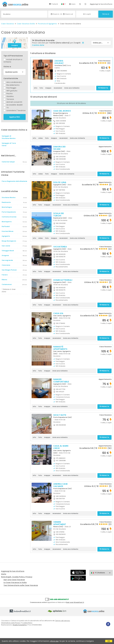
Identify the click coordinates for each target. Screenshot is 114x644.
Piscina (8, 94)
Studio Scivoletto (20, 625)
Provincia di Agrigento (47, 24)
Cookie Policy (27, 623)
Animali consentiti (13, 102)
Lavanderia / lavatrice (15, 110)
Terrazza (9, 99)
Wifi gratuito (10, 91)
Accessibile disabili (13, 105)
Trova (106, 14)
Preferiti (53, 4)
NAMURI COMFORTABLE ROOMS (61, 382)
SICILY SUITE (60, 415)
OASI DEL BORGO (62, 111)
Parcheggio (10, 88)
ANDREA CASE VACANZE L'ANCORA (61, 486)
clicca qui (54, 641)
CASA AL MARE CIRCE (61, 447)
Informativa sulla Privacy (11, 623)
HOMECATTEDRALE (63, 280)
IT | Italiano (104, 573)
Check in (55, 14)
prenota (103, 88)
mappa (15, 45)
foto (41, 88)
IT (65, 4)
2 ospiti (87, 14)
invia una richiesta (72, 88)
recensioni (58, 88)
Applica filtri (15, 117)
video (41, 138)
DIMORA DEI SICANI (59, 148)
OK (109, 641)
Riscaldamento (12, 85)
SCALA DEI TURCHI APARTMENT (60, 216)
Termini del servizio (62, 621)
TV (6, 108)
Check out (68, 14)
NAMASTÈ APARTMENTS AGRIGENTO (60, 349)
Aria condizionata (13, 82)
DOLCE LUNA (60, 182)
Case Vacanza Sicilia (26, 24)
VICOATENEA (60, 247)
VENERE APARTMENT (60, 523)
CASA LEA (58, 313)
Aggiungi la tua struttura (101, 4)
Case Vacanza (7, 24)
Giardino (9, 96)
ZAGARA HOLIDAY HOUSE (59, 63)
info (36, 88)
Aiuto (72, 4)
